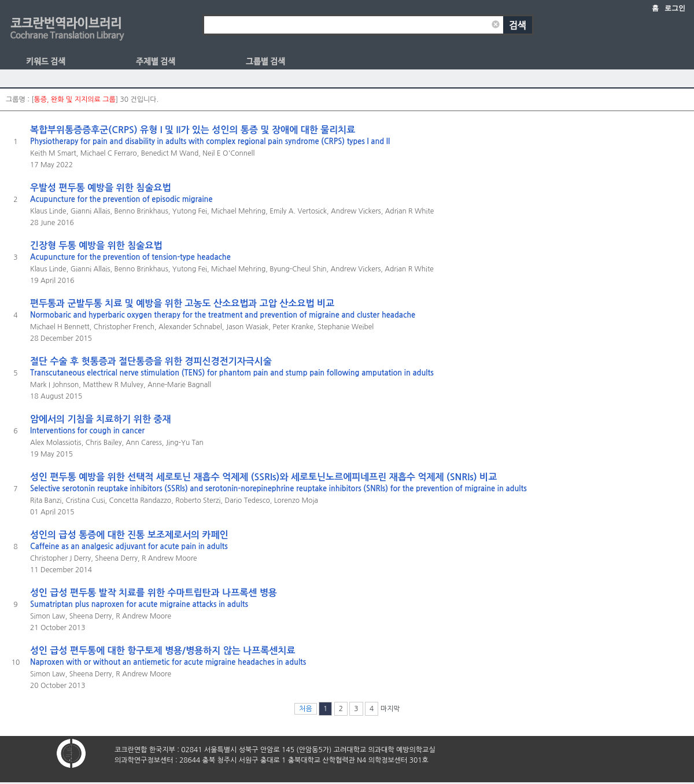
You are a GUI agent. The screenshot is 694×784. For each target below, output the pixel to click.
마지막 (390, 709)
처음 (306, 709)
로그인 (675, 8)
